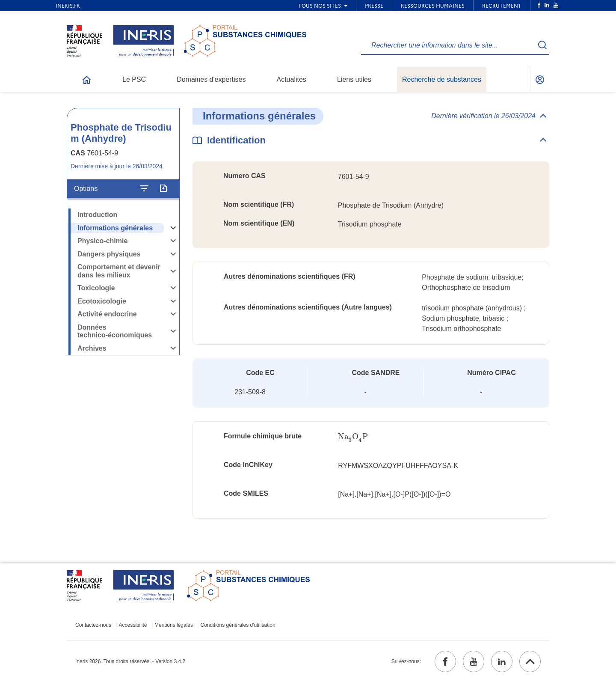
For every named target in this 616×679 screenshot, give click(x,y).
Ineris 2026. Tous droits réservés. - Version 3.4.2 (130, 661)
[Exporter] (163, 189)
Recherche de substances (442, 79)
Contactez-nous (93, 625)
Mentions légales (174, 625)
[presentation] (353, 437)
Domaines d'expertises (211, 79)
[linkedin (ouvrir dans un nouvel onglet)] (502, 661)
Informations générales (115, 228)
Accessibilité (133, 625)
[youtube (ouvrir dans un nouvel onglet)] (474, 661)
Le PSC (134, 79)
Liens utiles (354, 79)
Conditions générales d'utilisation (238, 625)
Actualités (292, 79)
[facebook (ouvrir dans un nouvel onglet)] (445, 661)
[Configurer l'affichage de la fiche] (144, 189)
